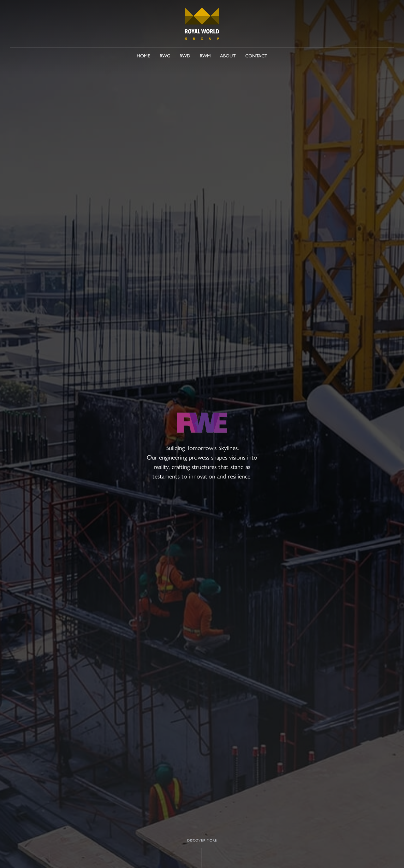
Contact (256, 55)
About (228, 55)
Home (143, 55)
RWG (165, 55)
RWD (185, 55)
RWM (205, 55)
